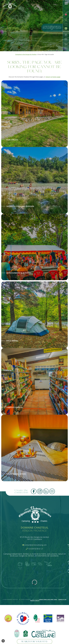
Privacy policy (35, 601)
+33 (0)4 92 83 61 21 (34, 549)
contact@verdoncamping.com (35, 545)
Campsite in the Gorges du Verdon (26, 54)
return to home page (53, 77)
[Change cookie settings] (3, 641)
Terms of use (62, 599)
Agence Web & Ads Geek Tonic (48, 599)
